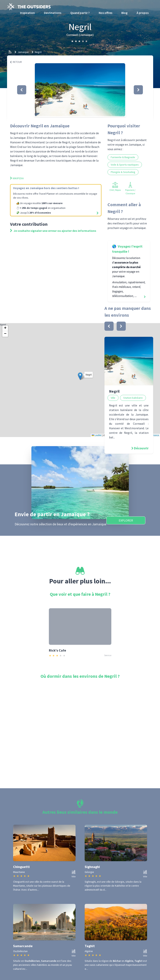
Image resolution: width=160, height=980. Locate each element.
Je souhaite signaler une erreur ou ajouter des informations (53, 231)
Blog (124, 13)
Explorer (126, 520)
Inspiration (27, 13)
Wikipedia (17, 178)
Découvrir (141, 448)
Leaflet (97, 435)
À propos (143, 13)
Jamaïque (23, 52)
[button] (80, 90)
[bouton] (109, 326)
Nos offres (105, 13)
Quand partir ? (80, 13)
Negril (38, 52)
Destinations (53, 13)
